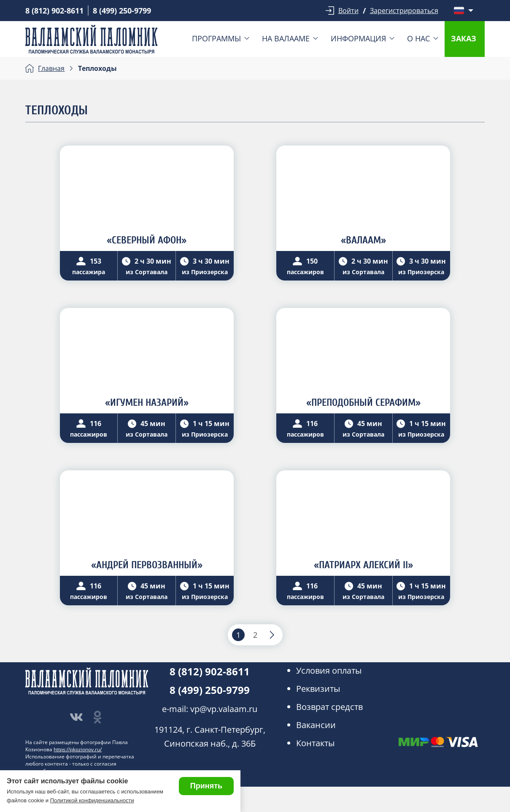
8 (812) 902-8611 (54, 11)
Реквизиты (318, 689)
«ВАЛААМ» (363, 240)
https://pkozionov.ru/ (78, 749)
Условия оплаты (329, 670)
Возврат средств (329, 707)
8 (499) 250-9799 (122, 11)
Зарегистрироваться (404, 11)
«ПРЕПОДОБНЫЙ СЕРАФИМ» (363, 403)
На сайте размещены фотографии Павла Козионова (77, 746)
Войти (348, 11)
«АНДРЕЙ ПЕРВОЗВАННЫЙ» (147, 565)
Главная (51, 68)
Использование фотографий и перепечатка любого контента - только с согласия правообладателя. (80, 764)
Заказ (464, 38)
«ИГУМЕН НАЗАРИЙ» (147, 403)
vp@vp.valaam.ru (224, 709)
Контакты (315, 743)
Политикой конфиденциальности (92, 800)
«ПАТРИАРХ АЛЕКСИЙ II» (363, 565)
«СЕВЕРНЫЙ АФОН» (147, 240)
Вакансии (316, 725)
